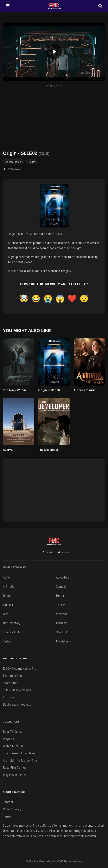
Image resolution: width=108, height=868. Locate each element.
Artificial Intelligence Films (20, 760)
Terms (7, 816)
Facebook (49, 552)
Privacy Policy (12, 809)
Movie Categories (15, 567)
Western (61, 614)
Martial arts (64, 641)
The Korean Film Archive (19, 753)
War (5, 614)
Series (32, 162)
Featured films (12, 675)
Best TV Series (13, 731)
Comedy (61, 586)
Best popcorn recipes (17, 704)
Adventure (63, 577)
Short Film (63, 632)
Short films (10, 683)
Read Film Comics (15, 767)
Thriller (60, 605)
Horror (60, 595)
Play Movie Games (15, 775)
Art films (9, 697)
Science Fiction (13, 162)
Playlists (8, 739)
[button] (54, 52)
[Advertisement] (55, 116)
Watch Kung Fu (13, 746)
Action (7, 577)
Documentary (12, 623)
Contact (8, 802)
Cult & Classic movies (17, 690)
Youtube (64, 552)
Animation (10, 586)
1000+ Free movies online (19, 668)
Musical (8, 605)
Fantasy (61, 623)
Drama (7, 595)
